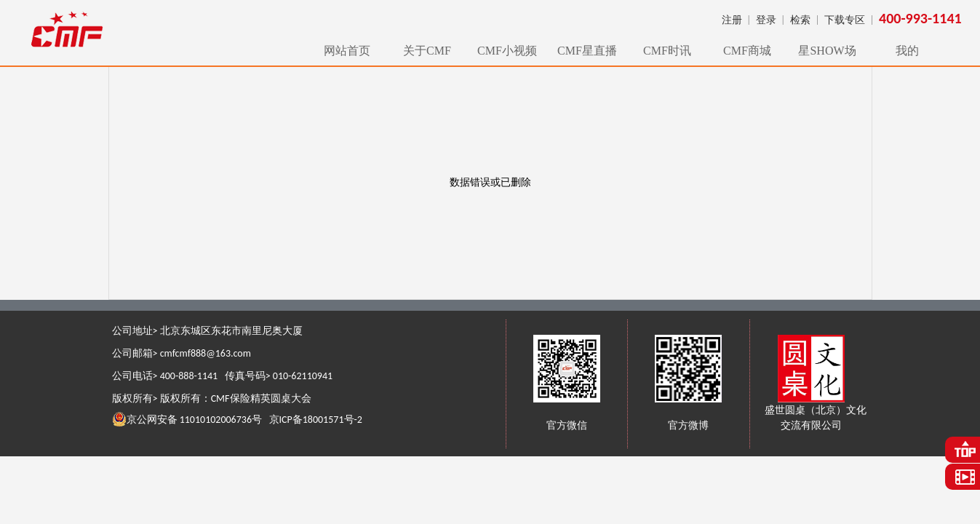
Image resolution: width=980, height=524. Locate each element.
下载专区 (845, 20)
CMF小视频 (507, 51)
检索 (800, 20)
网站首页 (347, 51)
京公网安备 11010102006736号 (187, 419)
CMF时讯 (667, 51)
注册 (732, 20)
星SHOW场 (827, 51)
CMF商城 (747, 51)
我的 (907, 51)
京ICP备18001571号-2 (316, 420)
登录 (766, 20)
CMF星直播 (587, 51)
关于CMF (427, 51)
